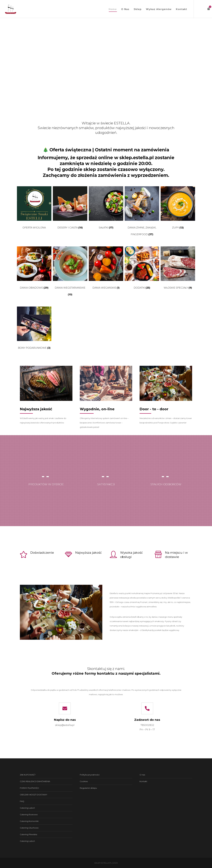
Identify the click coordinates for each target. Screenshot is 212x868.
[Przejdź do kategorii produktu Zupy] (178, 209)
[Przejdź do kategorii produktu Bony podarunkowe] (34, 330)
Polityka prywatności (90, 775)
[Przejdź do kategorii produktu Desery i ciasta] (70, 209)
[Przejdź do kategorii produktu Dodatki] (142, 269)
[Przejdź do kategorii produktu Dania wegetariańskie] (70, 273)
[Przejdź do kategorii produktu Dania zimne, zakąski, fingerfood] (142, 213)
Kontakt (143, 781)
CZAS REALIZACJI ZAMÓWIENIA (35, 781)
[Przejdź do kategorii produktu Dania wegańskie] (106, 269)
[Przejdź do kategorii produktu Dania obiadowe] (34, 269)
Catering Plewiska (28, 834)
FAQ (22, 801)
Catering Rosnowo (29, 815)
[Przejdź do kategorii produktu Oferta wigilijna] (34, 209)
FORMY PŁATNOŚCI (29, 788)
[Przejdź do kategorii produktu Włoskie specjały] (178, 269)
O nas (142, 775)
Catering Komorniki (29, 821)
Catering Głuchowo (29, 828)
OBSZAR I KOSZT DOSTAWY (34, 795)
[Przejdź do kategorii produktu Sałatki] (106, 209)
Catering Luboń (27, 808)
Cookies (84, 781)
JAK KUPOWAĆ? (28, 775)
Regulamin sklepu (88, 788)
